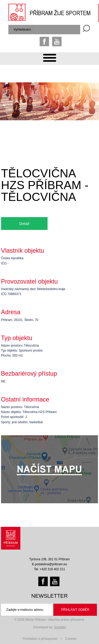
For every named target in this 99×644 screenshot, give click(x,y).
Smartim (60, 627)
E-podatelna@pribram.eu (49, 564)
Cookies (71, 639)
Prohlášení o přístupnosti (40, 639)
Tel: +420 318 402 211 (50, 569)
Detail (24, 224)
